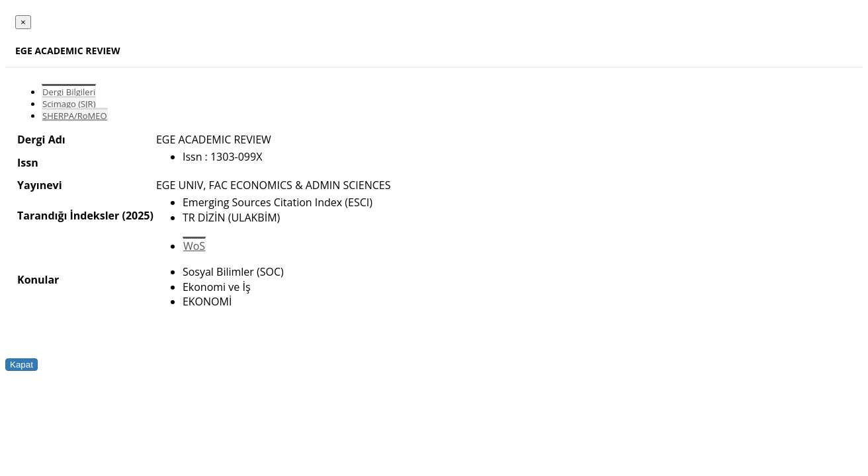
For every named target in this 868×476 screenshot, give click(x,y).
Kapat (22, 365)
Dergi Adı (41, 139)
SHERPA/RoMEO (75, 116)
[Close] (23, 22)
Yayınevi (40, 185)
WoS (194, 246)
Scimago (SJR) (69, 104)
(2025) (137, 216)
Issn (28, 163)
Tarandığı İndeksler (68, 216)
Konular (38, 280)
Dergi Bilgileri (69, 92)
